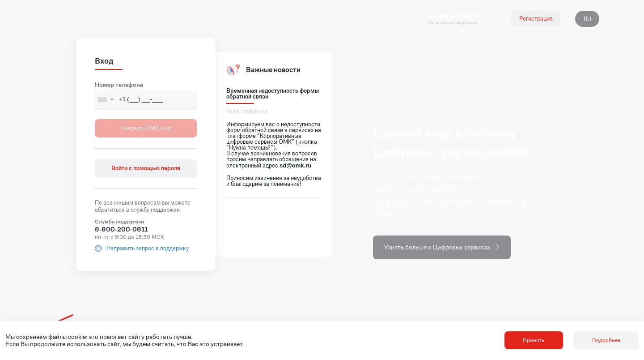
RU (587, 19)
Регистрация (536, 19)
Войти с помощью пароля (146, 168)
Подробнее (606, 340)
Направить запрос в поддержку (142, 249)
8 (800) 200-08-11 (461, 16)
